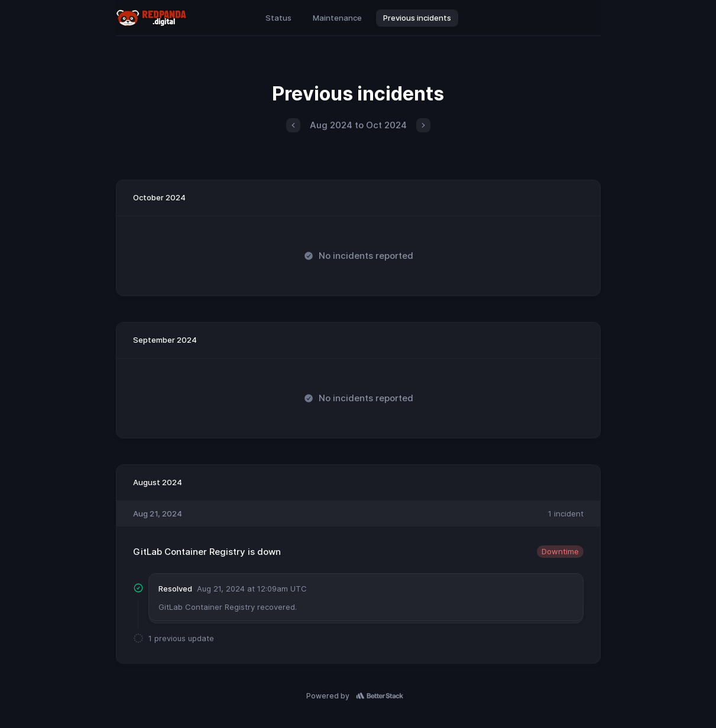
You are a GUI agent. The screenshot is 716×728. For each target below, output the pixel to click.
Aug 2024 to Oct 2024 (358, 125)
